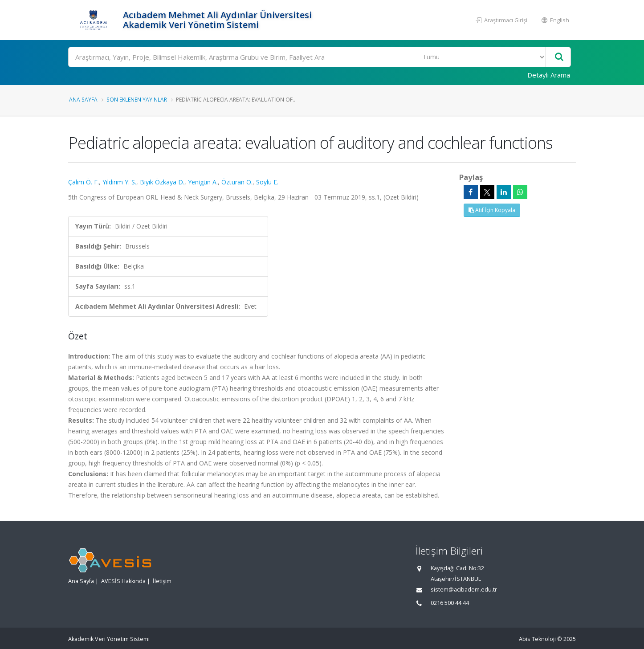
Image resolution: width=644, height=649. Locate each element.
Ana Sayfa (83, 99)
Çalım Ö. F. (84, 182)
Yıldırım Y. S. (119, 182)
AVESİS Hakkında (123, 581)
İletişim (162, 581)
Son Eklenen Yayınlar (137, 99)
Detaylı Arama (549, 75)
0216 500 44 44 (450, 603)
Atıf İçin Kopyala (492, 210)
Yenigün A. (203, 182)
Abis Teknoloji (537, 639)
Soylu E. (267, 182)
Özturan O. (237, 182)
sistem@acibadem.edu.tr (464, 590)
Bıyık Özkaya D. (162, 182)
